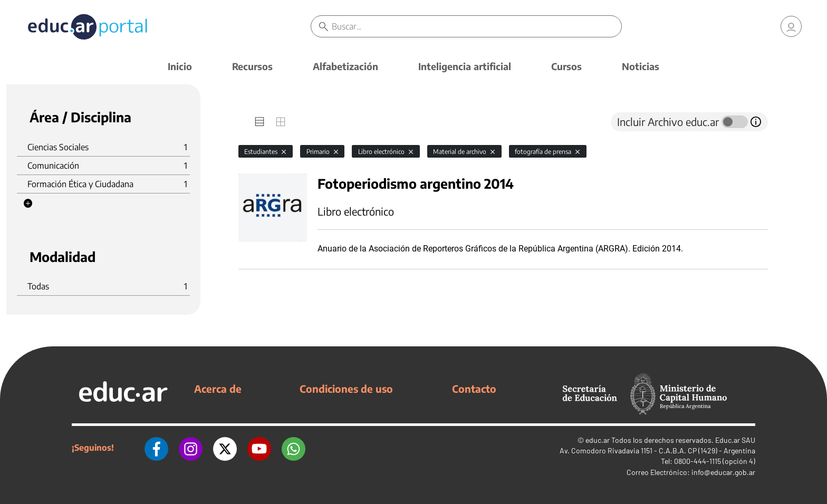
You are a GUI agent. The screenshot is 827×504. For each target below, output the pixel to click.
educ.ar (598, 440)
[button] (28, 203)
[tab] (259, 122)
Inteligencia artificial (465, 66)
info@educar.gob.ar (723, 472)
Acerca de (218, 389)
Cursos (566, 66)
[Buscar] (477, 26)
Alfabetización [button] (345, 66)
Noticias (641, 66)
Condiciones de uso (346, 389)
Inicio (180, 66)
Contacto (474, 389)
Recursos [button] (252, 66)
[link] (791, 26)
